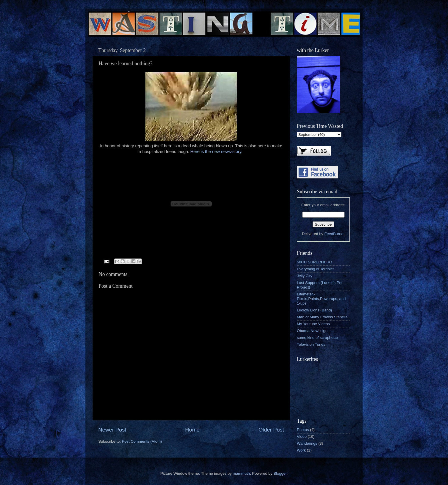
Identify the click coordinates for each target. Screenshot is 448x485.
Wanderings (307, 443)
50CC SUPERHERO (315, 262)
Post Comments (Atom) (142, 441)
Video (302, 437)
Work (301, 450)
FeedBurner (334, 234)
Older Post (271, 430)
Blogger (280, 473)
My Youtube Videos (313, 324)
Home (192, 430)
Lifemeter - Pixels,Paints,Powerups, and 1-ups (321, 299)
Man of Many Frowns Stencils (322, 317)
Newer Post (112, 430)
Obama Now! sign (312, 331)
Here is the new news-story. (217, 152)
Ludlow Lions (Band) (314, 310)
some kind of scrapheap (317, 338)
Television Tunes (311, 344)
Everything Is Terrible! (315, 269)
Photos (303, 430)
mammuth (241, 473)
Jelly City (305, 276)
